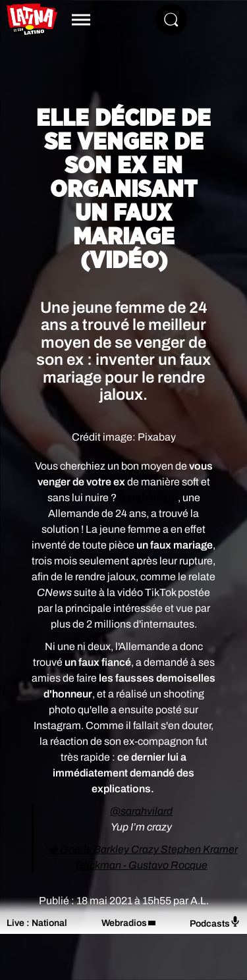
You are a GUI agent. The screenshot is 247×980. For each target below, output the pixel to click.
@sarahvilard (141, 811)
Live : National (37, 923)
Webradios (124, 923)
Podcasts (215, 922)
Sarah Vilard (148, 498)
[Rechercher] (171, 20)
